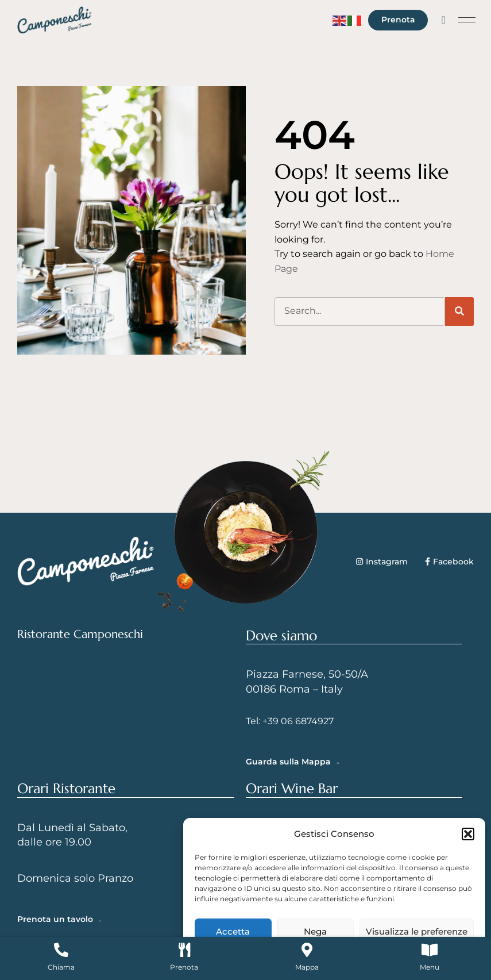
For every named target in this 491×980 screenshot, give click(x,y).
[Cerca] (459, 312)
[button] (468, 834)
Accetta (233, 931)
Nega (315, 931)
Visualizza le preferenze (417, 931)
